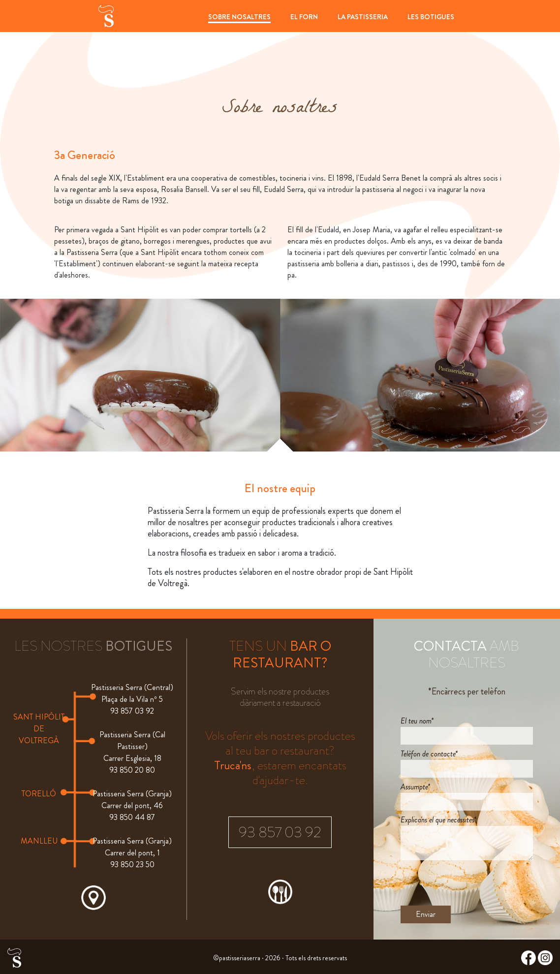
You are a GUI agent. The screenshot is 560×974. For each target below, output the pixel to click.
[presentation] (475, 883)
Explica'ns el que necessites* (438, 820)
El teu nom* (417, 721)
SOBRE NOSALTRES (239, 17)
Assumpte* (415, 787)
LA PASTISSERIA (363, 17)
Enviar (426, 914)
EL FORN (304, 17)
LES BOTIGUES (431, 17)
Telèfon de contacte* (429, 754)
